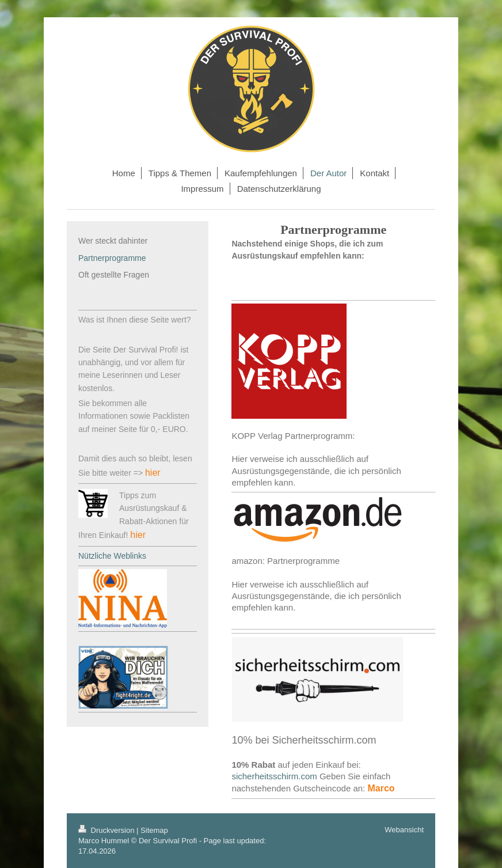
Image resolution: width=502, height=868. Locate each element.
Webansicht (404, 830)
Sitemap (154, 830)
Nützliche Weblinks (112, 556)
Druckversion (107, 830)
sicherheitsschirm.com (274, 776)
